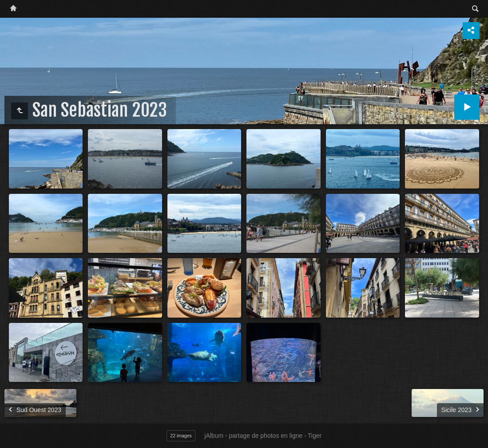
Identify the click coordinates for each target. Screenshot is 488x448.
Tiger (315, 436)
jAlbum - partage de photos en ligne (253, 436)
